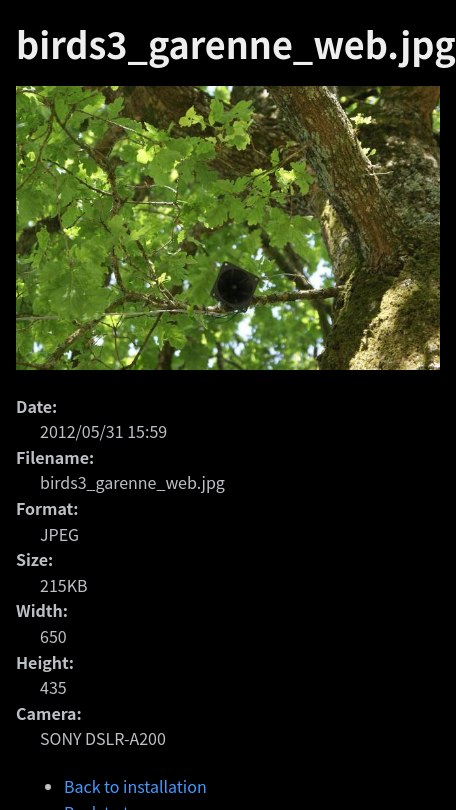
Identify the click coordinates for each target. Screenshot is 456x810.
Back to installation (135, 786)
